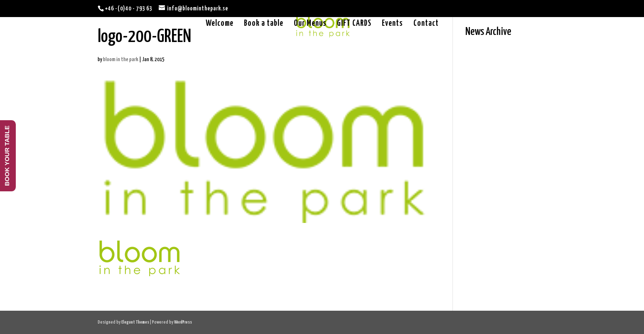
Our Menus (310, 24)
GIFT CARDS (354, 24)
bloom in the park (121, 60)
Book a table (264, 24)
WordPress (183, 322)
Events (392, 24)
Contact (426, 24)
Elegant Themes (135, 322)
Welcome (220, 24)
